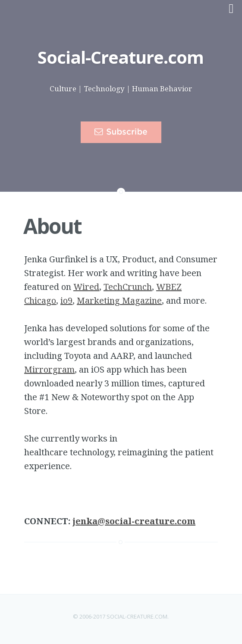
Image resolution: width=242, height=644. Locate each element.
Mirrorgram (49, 369)
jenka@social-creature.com (134, 521)
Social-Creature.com (121, 57)
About (52, 226)
